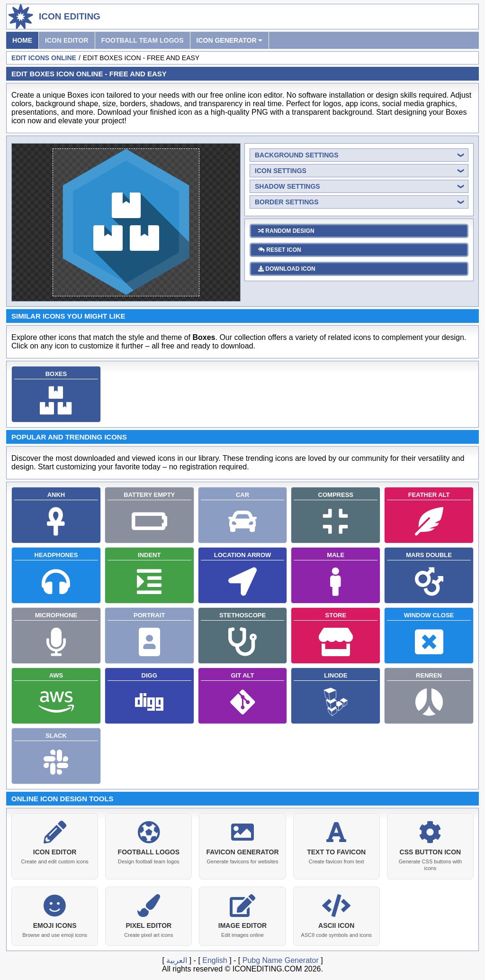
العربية (177, 958)
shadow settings (287, 186)
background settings (297, 155)
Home (22, 40)
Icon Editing (70, 16)
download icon (287, 269)
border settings (287, 202)
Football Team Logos (143, 40)
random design (286, 231)
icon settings (281, 171)
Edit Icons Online (44, 58)
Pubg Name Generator (281, 958)
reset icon (280, 250)
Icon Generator (230, 40)
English (215, 958)
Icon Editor (67, 40)
